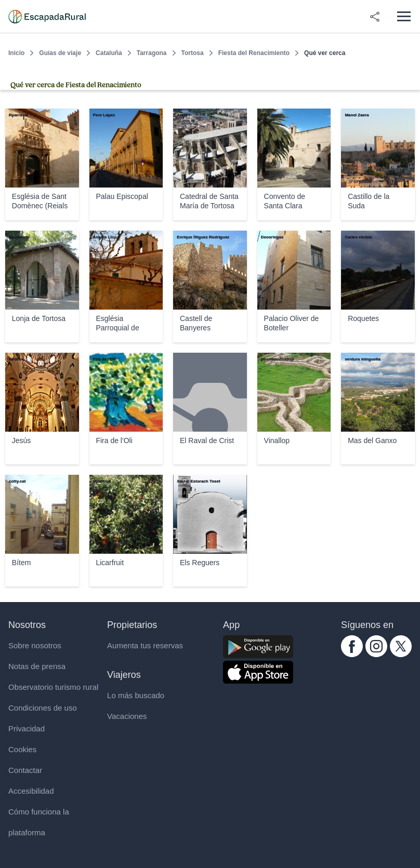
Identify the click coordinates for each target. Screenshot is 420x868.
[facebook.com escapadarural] (352, 654)
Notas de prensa (37, 666)
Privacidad (27, 729)
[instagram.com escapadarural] (376, 654)
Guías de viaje (60, 53)
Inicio (16, 53)
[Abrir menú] (404, 16)
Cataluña (109, 53)
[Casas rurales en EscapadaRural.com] (47, 17)
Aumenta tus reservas (145, 645)
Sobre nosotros (35, 645)
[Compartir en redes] (375, 17)
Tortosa (193, 53)
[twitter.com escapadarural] (401, 654)
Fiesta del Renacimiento (254, 53)
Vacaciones (127, 716)
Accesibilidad (31, 791)
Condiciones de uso (43, 708)
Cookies (22, 749)
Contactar (25, 770)
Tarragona (152, 53)
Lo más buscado (136, 695)
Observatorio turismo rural (53, 687)
